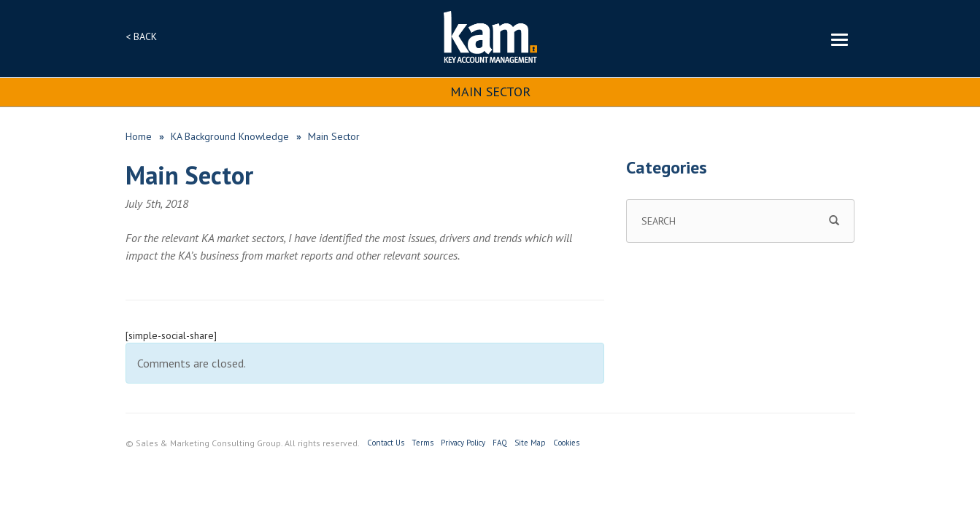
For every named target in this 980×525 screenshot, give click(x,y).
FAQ (500, 443)
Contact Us (386, 443)
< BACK (141, 36)
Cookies (566, 443)
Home (139, 136)
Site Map (530, 443)
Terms (423, 443)
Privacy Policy (463, 443)
